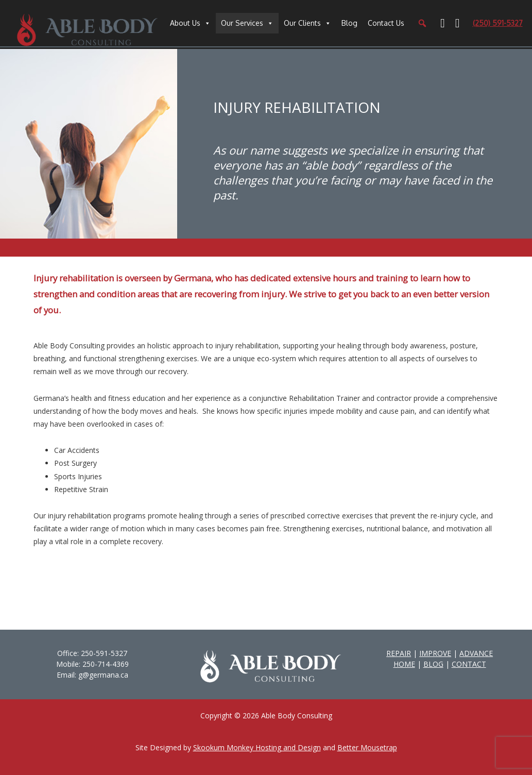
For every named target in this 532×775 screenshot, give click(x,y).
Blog (349, 23)
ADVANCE (476, 653)
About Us (185, 23)
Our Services (242, 23)
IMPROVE (435, 653)
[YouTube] (458, 23)
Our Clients (302, 23)
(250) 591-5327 (498, 23)
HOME (404, 664)
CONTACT (469, 664)
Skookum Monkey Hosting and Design (257, 747)
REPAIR (399, 653)
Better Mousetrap (367, 747)
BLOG (433, 664)
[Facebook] (443, 23)
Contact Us (386, 23)
